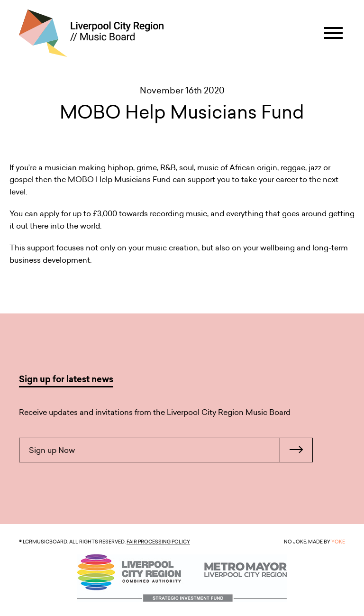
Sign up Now (171, 450)
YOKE (338, 542)
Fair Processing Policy (158, 542)
